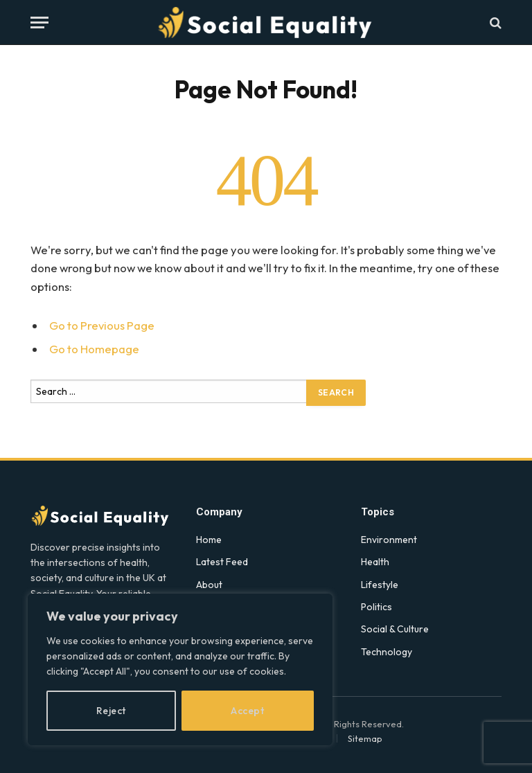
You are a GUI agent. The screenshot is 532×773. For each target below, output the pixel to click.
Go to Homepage (94, 349)
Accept (247, 711)
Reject (111, 711)
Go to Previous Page (102, 325)
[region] (180, 669)
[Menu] (39, 23)
